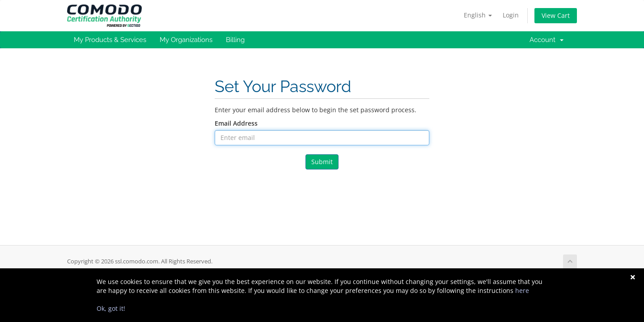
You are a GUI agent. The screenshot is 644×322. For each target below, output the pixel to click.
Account (547, 40)
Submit (322, 162)
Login (511, 15)
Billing (235, 40)
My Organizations (186, 40)
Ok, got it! (111, 308)
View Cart (556, 15)
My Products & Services (110, 40)
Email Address (236, 123)
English (478, 15)
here (522, 290)
